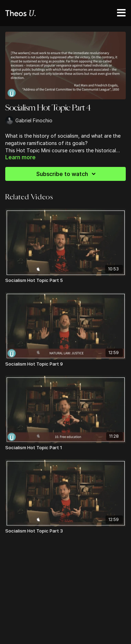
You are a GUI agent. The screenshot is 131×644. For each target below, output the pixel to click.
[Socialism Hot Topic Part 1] (65, 448)
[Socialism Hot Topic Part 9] (65, 364)
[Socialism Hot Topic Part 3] (65, 531)
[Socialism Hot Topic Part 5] (65, 281)
